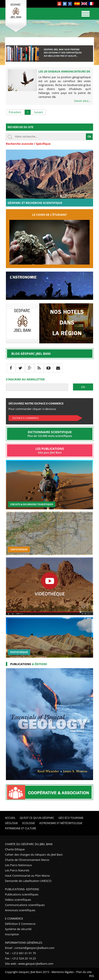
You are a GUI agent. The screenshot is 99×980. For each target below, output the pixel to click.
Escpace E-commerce (25, 418)
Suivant (39, 112)
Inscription (12, 934)
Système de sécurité (18, 929)
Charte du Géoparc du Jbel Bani (29, 844)
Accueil (10, 818)
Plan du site (84, 972)
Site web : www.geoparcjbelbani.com (29, 964)
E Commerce (14, 918)
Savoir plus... (82, 101)
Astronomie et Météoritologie (61, 823)
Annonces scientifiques (20, 910)
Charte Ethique (15, 849)
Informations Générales (24, 943)
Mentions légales (63, 972)
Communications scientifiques (25, 905)
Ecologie (29, 823)
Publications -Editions (22, 889)
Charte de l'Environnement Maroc (27, 860)
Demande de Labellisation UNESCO (28, 881)
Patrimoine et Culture (21, 828)
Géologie (11, 823)
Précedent (15, 112)
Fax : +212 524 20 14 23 (20, 958)
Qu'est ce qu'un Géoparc (37, 818)
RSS (92, 976)
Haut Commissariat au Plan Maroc (28, 876)
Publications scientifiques (22, 894)
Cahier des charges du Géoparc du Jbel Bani (34, 855)
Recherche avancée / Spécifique (28, 144)
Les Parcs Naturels (17, 870)
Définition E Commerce (20, 924)
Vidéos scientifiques (18, 900)
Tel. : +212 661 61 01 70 (20, 953)
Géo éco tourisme (71, 818)
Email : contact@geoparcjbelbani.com (30, 948)
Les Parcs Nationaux (18, 865)
